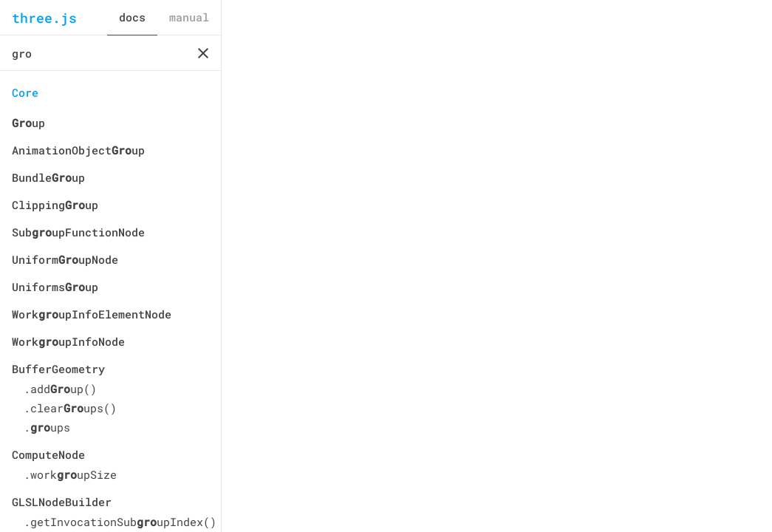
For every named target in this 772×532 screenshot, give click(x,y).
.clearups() (70, 408)
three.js (44, 18)
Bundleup (48, 177)
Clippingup (55, 205)
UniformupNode (65, 259)
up (28, 123)
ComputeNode (48, 454)
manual (189, 17)
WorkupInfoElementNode (92, 314)
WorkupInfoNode (68, 341)
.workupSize (70, 474)
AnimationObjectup (78, 150)
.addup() (60, 389)
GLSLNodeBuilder (62, 502)
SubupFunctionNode (78, 232)
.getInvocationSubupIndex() (116, 522)
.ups (47, 427)
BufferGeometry (58, 369)
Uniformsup (55, 287)
